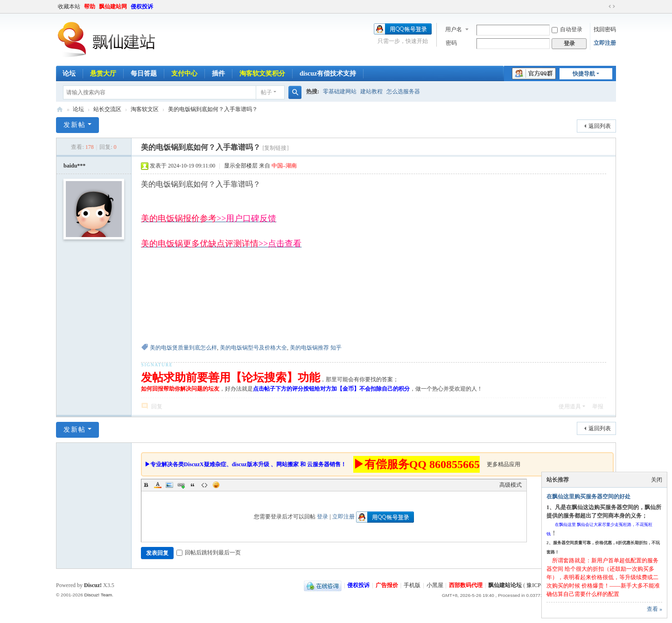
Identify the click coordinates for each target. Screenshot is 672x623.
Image (169, 485)
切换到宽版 (612, 7)
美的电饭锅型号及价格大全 (253, 348)
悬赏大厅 (103, 73)
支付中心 (184, 73)
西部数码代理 (466, 585)
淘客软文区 (145, 109)
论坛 (69, 73)
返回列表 (600, 126)
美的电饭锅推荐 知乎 (316, 348)
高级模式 (511, 485)
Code (204, 485)
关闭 (657, 480)
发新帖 (75, 125)
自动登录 (567, 29)
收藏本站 (69, 7)
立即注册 (605, 43)
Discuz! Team (98, 595)
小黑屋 (435, 585)
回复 (157, 406)
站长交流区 (107, 109)
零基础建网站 (340, 91)
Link (181, 485)
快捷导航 (584, 74)
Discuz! (93, 585)
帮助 (90, 7)
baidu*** (74, 166)
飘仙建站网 (113, 7)
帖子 (266, 92)
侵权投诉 (142, 7)
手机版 (412, 585)
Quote (193, 485)
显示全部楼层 (241, 166)
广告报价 (387, 585)
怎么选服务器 (403, 91)
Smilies (216, 485)
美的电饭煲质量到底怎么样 (183, 348)
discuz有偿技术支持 (328, 73)
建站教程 (371, 91)
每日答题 (144, 73)
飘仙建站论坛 (60, 109)
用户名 (454, 29)
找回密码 (605, 29)
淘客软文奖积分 (262, 73)
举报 (598, 406)
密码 (451, 43)
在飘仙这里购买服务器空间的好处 (588, 497)
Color (158, 485)
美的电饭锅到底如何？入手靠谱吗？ (213, 109)
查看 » (654, 609)
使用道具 (570, 406)
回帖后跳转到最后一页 (209, 553)
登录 (322, 517)
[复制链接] (275, 148)
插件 (218, 73)
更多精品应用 (504, 464)
